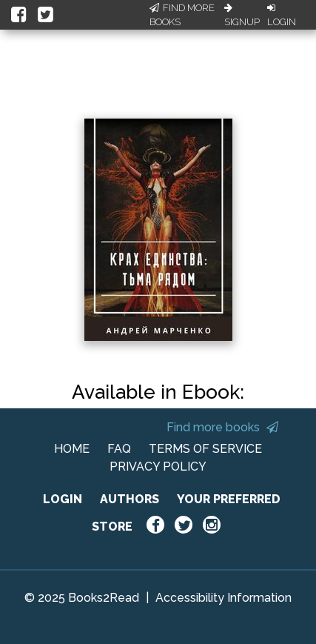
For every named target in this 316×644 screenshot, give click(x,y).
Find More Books (182, 15)
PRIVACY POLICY (158, 467)
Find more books (222, 427)
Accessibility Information (223, 598)
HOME (72, 449)
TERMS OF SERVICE (205, 449)
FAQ (119, 449)
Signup (242, 16)
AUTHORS (130, 499)
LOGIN (63, 499)
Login (282, 16)
